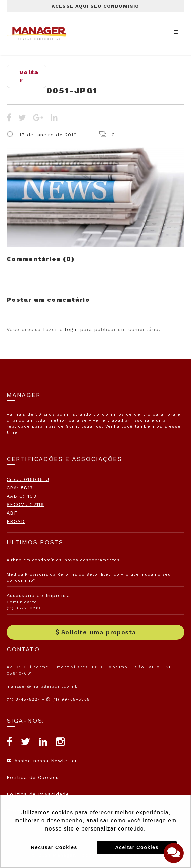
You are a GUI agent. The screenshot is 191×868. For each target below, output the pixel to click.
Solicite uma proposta (96, 632)
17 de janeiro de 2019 (48, 135)
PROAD (16, 521)
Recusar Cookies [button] (54, 847)
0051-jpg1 (72, 91)
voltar (29, 76)
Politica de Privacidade (38, 794)
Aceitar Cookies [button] (137, 847)
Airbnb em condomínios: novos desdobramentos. (64, 560)
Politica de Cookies (33, 777)
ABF (12, 513)
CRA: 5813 (20, 488)
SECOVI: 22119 (25, 504)
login (71, 329)
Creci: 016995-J (28, 479)
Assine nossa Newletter (42, 761)
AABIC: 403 (22, 496)
